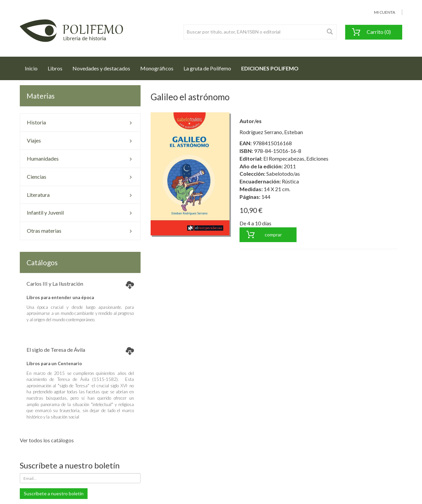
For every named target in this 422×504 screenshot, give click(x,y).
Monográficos (157, 68)
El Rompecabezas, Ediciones (296, 158)
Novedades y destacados (101, 68)
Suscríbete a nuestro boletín (54, 493)
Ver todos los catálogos (47, 440)
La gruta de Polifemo (207, 68)
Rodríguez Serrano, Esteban (271, 132)
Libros (55, 68)
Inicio (34, 66)
